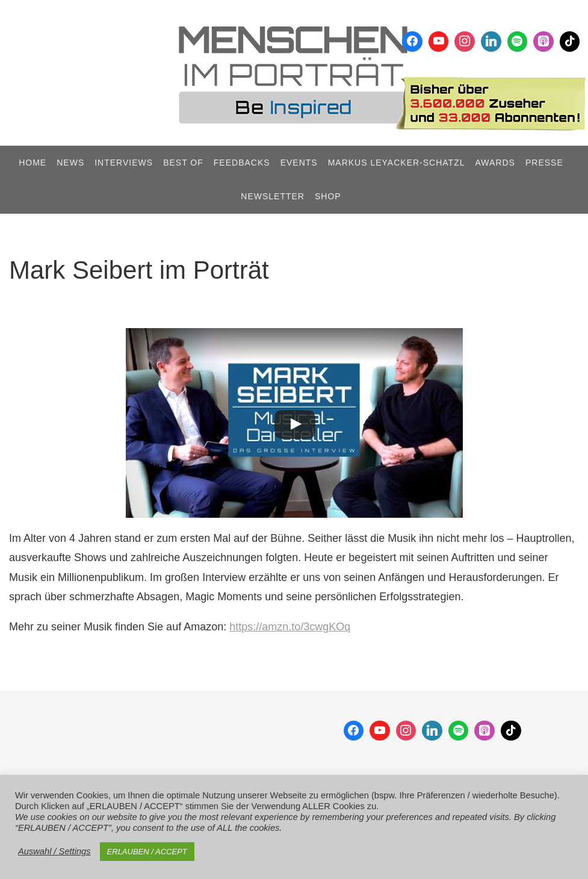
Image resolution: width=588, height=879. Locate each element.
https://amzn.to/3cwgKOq (290, 627)
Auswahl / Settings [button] (54, 851)
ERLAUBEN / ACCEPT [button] (147, 852)
